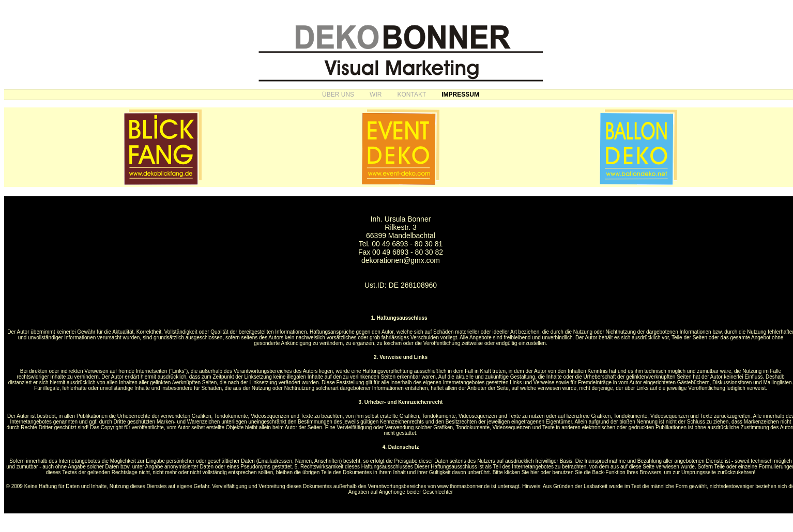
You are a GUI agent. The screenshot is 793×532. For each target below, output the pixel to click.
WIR (376, 95)
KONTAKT (411, 95)
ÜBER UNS (338, 95)
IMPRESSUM (460, 95)
